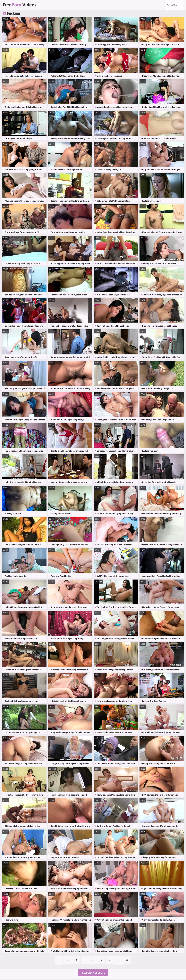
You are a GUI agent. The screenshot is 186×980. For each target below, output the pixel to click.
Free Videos (21, 5)
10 (129, 961)
